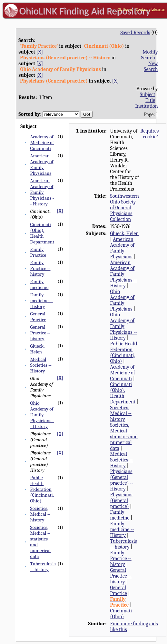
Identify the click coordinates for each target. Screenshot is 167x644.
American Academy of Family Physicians (42, 164)
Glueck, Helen (38, 349)
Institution (147, 106)
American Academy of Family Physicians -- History (42, 192)
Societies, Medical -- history (40, 514)
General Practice (38, 317)
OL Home (125, 9)
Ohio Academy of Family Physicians (122, 300)
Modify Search (150, 55)
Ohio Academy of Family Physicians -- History (42, 415)
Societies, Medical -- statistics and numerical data (124, 437)
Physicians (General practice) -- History (122, 480)
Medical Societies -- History (41, 365)
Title (150, 100)
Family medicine (39, 284)
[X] (40, 52)
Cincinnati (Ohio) (121, 614)
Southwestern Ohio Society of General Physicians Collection (124, 208)
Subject (147, 94)
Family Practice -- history (40, 268)
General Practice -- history (40, 333)
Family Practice (38, 252)
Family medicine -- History (42, 301)
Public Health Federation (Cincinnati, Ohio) (42, 489)
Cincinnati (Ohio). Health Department (42, 233)
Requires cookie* (149, 134)
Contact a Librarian (151, 9)
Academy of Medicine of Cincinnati (42, 143)
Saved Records (135, 33)
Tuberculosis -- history (43, 567)
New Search (151, 66)
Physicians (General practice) (121, 500)
